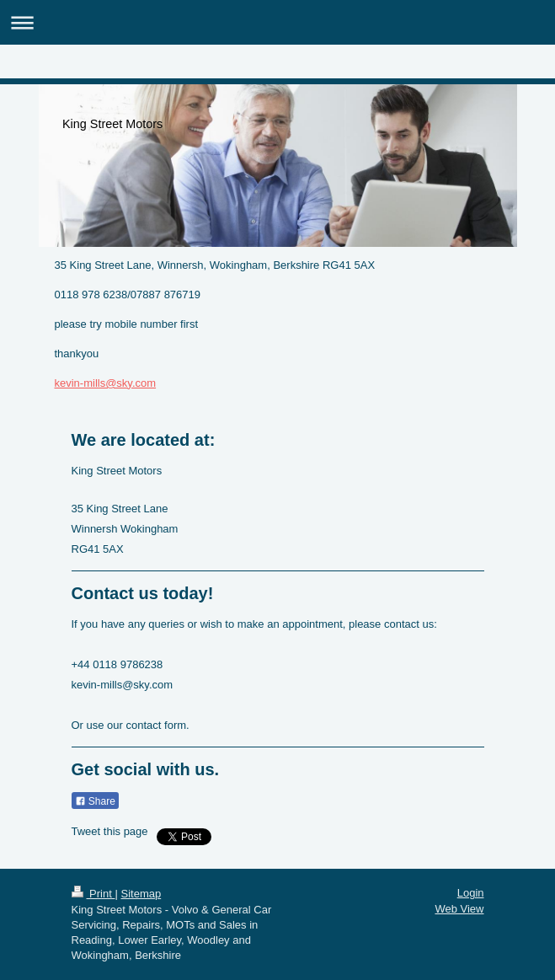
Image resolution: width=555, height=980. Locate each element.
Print (93, 894)
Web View (459, 909)
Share (95, 801)
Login (471, 893)
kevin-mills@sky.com (106, 383)
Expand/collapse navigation (277, 22)
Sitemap (141, 894)
